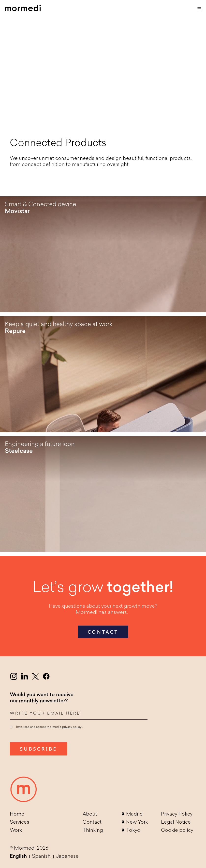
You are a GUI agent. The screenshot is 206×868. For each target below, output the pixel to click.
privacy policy (72, 727)
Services (20, 822)
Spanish (41, 856)
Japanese (67, 856)
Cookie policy (177, 830)
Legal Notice (176, 822)
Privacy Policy (177, 814)
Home (17, 814)
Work (16, 830)
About (90, 814)
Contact (92, 822)
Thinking (93, 830)
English (18, 856)
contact (103, 632)
